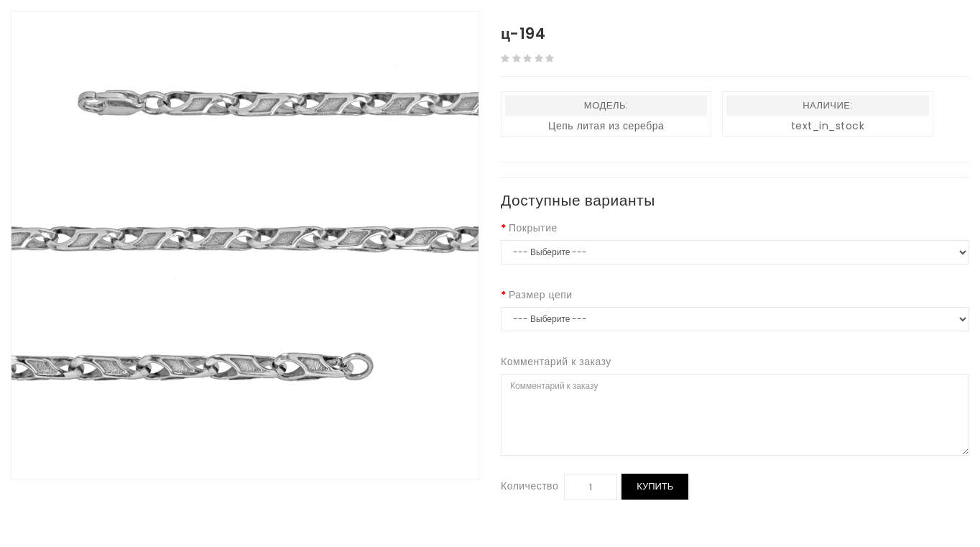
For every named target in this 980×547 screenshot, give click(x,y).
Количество (530, 486)
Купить (655, 486)
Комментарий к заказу (556, 362)
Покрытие (533, 228)
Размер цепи (541, 295)
